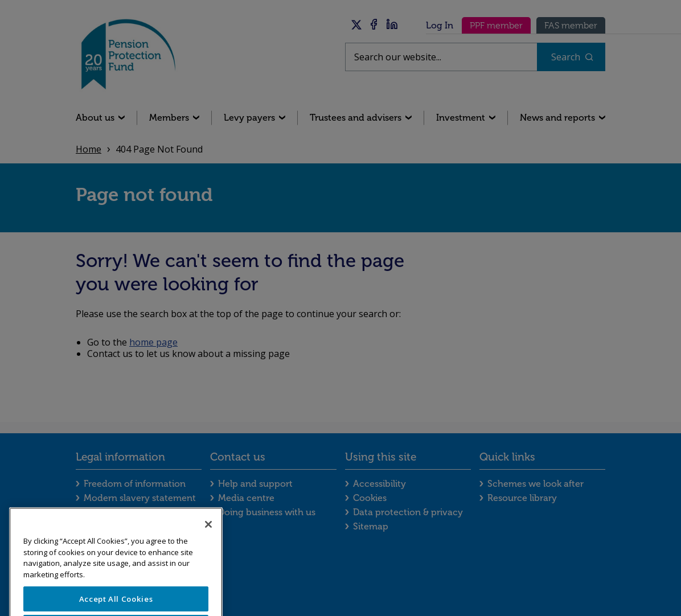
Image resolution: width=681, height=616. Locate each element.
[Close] (208, 545)
